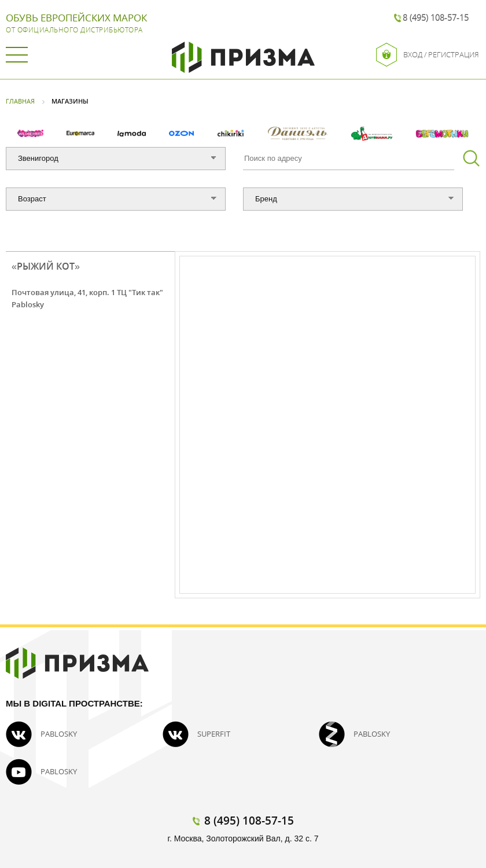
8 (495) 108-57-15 (436, 18)
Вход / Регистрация (428, 55)
